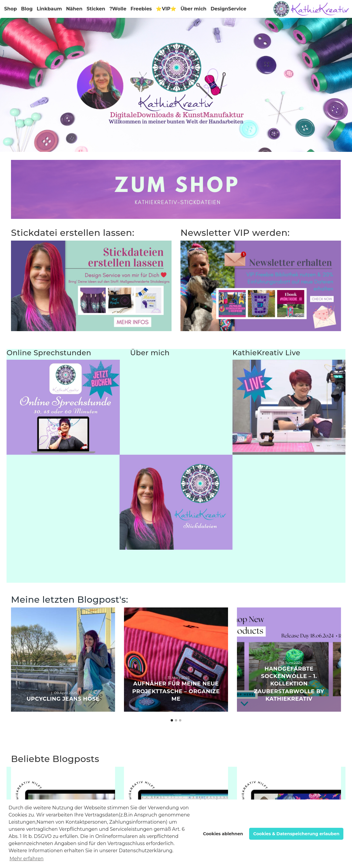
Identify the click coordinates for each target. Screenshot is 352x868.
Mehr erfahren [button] (27, 859)
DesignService (228, 9)
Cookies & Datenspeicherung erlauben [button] (296, 834)
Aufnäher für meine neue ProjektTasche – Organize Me (176, 691)
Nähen (74, 9)
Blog (27, 9)
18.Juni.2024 (291, 663)
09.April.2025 (66, 693)
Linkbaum (49, 9)
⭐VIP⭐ (166, 9)
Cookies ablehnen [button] (223, 834)
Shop (11, 9)
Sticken (96, 9)
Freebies (141, 9)
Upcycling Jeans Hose (63, 699)
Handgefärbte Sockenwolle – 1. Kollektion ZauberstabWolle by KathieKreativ (289, 684)
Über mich (193, 9)
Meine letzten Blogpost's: (70, 600)
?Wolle (118, 9)
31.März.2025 (179, 678)
